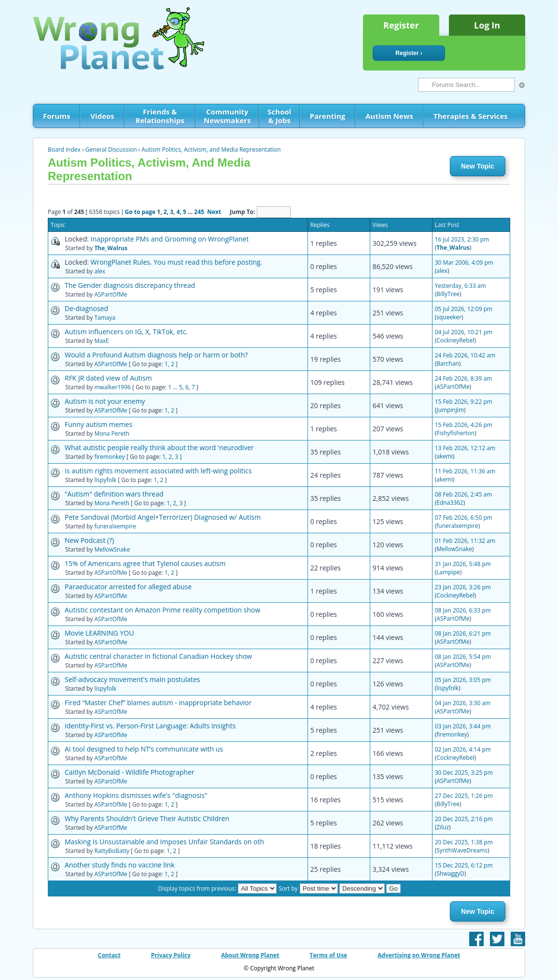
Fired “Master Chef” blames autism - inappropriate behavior (158, 703)
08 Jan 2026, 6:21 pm (463, 633)
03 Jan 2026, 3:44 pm (463, 726)
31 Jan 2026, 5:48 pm (463, 564)
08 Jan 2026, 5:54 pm (463, 657)
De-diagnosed (86, 308)
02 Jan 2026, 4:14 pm (463, 749)
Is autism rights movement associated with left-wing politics (158, 471)
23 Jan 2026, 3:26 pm (463, 587)
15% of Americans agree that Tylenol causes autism (145, 563)
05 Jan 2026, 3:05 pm (463, 680)
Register (401, 25)
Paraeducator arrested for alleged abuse (128, 587)
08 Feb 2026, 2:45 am (464, 494)
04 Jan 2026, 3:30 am (463, 703)
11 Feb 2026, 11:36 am (465, 471)
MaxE (101, 341)
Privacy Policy (171, 955)
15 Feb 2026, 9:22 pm (464, 402)
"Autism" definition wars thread (114, 494)
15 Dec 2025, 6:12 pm (464, 865)
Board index (64, 149)
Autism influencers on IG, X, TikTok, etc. (126, 332)
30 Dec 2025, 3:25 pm (464, 773)
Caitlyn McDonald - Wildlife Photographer (130, 772)
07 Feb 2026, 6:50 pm (464, 518)
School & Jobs (279, 116)
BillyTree (448, 294)
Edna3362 (450, 503)
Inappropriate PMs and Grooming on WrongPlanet (170, 239)
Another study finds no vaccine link (119, 865)
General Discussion (111, 149)
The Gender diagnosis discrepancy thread (130, 285)
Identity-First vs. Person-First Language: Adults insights (150, 726)
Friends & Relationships (160, 116)
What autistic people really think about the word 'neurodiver (159, 447)
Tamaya (105, 318)
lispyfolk (105, 480)
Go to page (140, 212)
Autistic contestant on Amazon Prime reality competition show (162, 610)
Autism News (389, 116)
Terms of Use (329, 955)
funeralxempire (115, 526)
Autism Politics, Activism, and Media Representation (211, 149)
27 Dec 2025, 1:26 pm (464, 796)
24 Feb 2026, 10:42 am (465, 355)
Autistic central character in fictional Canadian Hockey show (158, 656)
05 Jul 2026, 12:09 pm (464, 309)
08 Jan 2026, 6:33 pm (463, 610)
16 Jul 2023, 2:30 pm (462, 239)
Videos (102, 116)
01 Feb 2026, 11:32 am (465, 541)
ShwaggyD (450, 873)
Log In (487, 25)
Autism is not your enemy (105, 401)
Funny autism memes (98, 424)
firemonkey (109, 457)
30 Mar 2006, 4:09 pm (464, 263)
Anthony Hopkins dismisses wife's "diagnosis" (136, 795)
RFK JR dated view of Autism (108, 378)
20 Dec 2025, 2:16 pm (464, 819)
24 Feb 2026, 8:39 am (464, 378)
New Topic (478, 166)
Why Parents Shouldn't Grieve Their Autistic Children (147, 818)
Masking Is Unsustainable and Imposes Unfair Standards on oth (164, 842)
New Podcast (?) (89, 540)
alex (100, 271)
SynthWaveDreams (462, 850)
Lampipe (448, 572)
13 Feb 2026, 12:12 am (465, 448)
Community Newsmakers (227, 116)
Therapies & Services (471, 116)
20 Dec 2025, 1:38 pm (464, 842)
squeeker (449, 317)
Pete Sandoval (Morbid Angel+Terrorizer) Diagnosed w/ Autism (163, 517)
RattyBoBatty (112, 851)
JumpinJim (450, 410)
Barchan (447, 363)
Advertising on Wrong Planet (419, 955)
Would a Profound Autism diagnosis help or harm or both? (156, 355)
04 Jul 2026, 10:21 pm (464, 332)
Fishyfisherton (455, 433)
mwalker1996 (112, 387)
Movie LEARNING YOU (99, 633)
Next (214, 212)
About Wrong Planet (250, 955)
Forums (56, 116)
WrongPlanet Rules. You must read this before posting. (177, 262)
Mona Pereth (112, 433)
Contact (109, 955)
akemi (445, 456)
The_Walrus (111, 248)
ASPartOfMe (111, 294)
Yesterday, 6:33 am (460, 286)
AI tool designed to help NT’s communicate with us (144, 749)
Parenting (328, 116)
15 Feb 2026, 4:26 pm (464, 425)
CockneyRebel (455, 340)
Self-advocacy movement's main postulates (132, 679)
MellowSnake (112, 549)
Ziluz (443, 827)
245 (199, 212)
